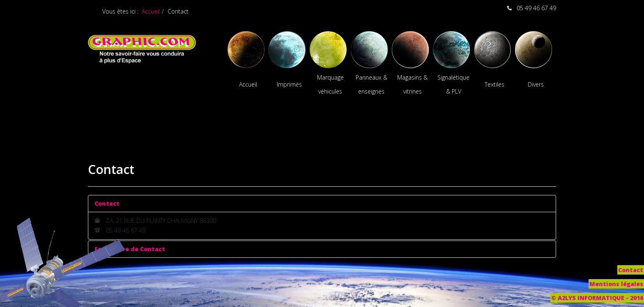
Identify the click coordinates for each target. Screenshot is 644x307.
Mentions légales (616, 284)
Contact (107, 203)
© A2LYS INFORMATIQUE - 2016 (597, 298)
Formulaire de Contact (130, 249)
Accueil (151, 11)
